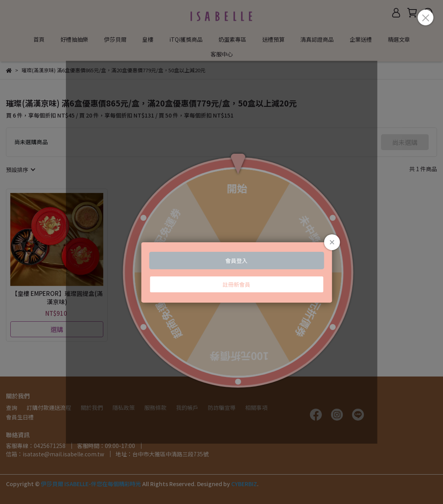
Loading (222, 252)
